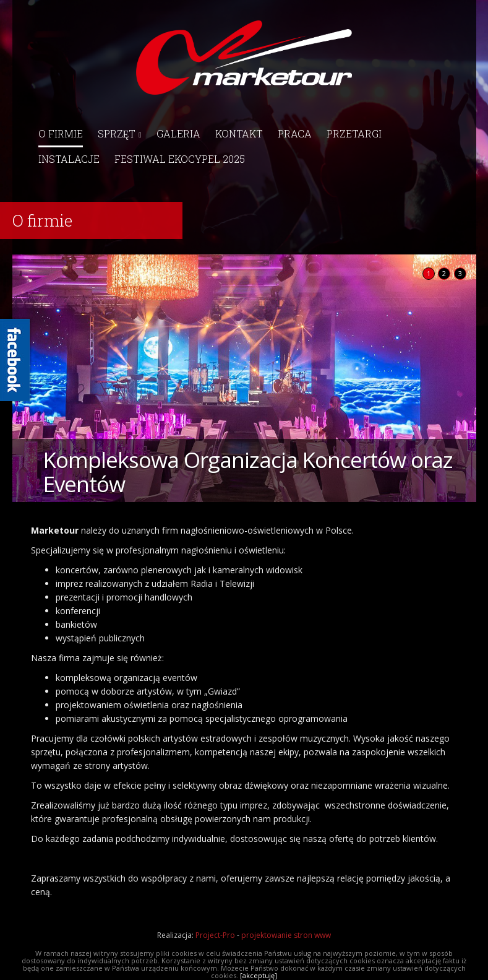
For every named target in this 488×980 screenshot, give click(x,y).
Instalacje (69, 159)
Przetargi (354, 133)
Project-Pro (215, 935)
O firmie (61, 133)
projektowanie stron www (286, 935)
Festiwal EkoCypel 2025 (180, 159)
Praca (295, 133)
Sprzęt (120, 133)
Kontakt (239, 133)
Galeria (178, 133)
